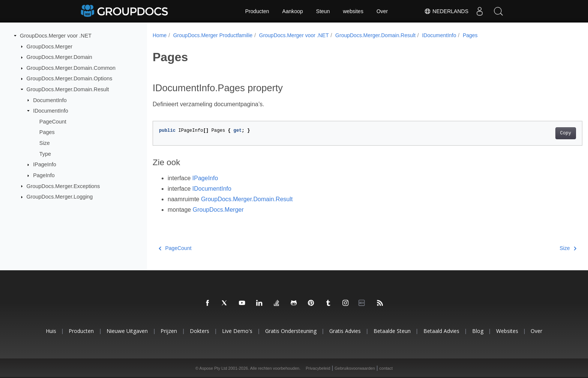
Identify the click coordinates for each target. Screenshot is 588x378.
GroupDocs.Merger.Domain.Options (70, 78)
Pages (47, 132)
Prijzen (169, 331)
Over (382, 11)
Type (45, 154)
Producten (257, 11)
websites (353, 11)
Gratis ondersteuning (291, 331)
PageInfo (44, 175)
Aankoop (293, 11)
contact (386, 368)
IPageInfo (45, 164)
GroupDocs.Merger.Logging (60, 197)
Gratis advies (345, 331)
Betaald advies (441, 331)
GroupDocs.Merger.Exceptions (63, 186)
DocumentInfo (50, 100)
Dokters (199, 331)
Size (45, 143)
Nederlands (446, 11)
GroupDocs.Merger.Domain (59, 57)
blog (478, 331)
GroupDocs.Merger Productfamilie (213, 35)
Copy (536, 133)
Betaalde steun (392, 331)
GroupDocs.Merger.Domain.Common (71, 68)
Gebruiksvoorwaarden (355, 368)
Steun (323, 11)
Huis (51, 331)
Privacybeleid (318, 368)
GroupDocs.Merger (49, 46)
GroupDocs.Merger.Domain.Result (68, 89)
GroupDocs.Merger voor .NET (56, 36)
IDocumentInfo (51, 111)
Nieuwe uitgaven (127, 331)
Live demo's (237, 331)
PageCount (53, 122)
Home (160, 35)
